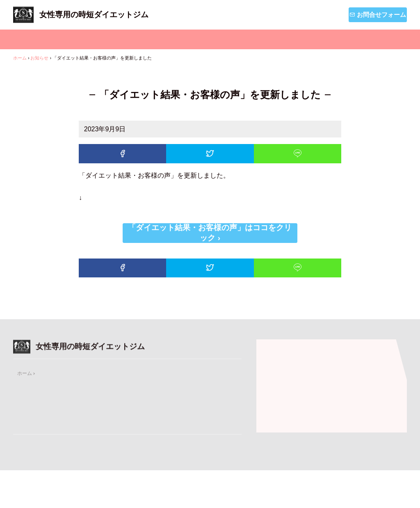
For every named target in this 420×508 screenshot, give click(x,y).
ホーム (41, 39)
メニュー (101, 39)
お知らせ (290, 39)
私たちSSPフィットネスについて (196, 39)
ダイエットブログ (364, 39)
